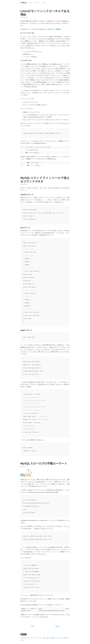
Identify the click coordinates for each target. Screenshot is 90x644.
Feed (43, 3)
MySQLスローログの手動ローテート (44, 463)
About (31, 3)
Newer (57, 626)
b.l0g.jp (23, 2)
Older (33, 626)
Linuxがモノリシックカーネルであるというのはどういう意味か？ (41, 29)
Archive (37, 3)
